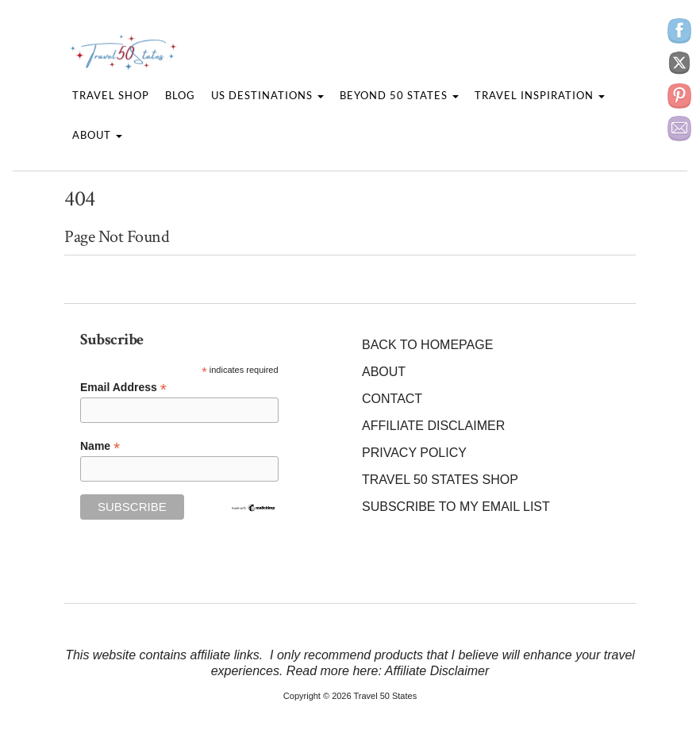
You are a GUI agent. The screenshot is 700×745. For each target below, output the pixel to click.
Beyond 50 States (399, 95)
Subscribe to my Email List (456, 507)
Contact (392, 399)
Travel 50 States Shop (440, 480)
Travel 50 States (385, 696)
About (97, 135)
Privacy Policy (414, 453)
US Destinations (267, 95)
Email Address (123, 388)
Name (100, 446)
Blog (180, 95)
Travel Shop (111, 95)
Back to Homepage (427, 345)
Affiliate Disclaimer (433, 426)
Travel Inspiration (540, 95)
